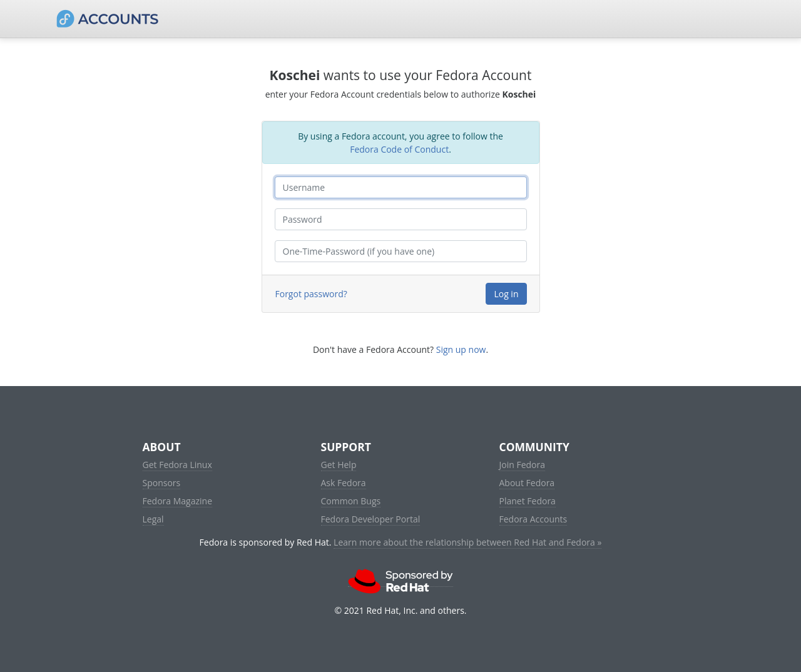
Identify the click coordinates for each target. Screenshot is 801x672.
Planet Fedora (528, 501)
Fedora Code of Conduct (399, 149)
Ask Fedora (344, 483)
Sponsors (162, 483)
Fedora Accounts (533, 519)
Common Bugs (351, 501)
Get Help (339, 465)
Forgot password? (311, 294)
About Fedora (527, 483)
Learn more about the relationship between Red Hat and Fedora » (467, 542)
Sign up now (461, 349)
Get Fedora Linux (177, 465)
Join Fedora (523, 465)
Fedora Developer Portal (371, 519)
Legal (153, 519)
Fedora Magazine (178, 501)
